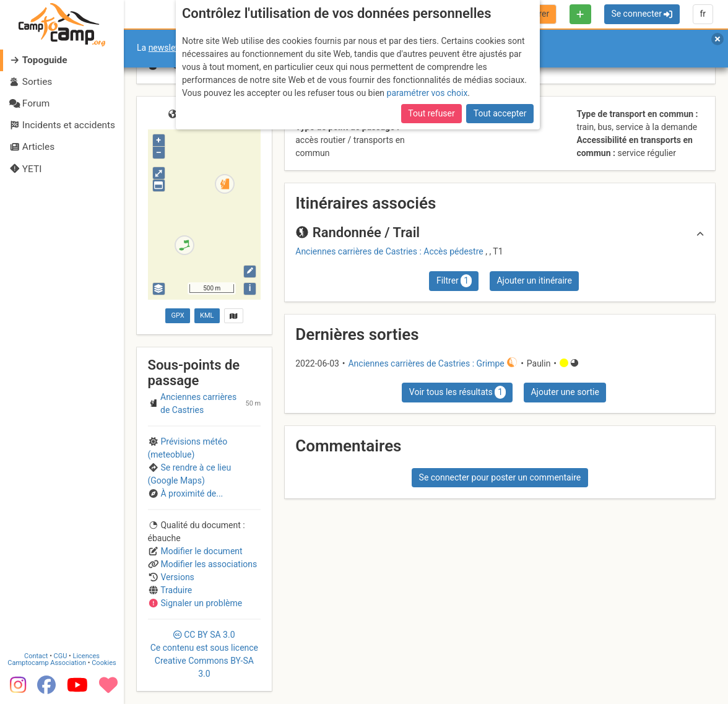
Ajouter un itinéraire (534, 280)
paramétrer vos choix (427, 93)
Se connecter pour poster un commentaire (500, 477)
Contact (36, 656)
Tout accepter (500, 113)
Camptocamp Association (47, 663)
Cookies (104, 663)
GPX (177, 315)
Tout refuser (431, 113)
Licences (86, 656)
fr (703, 14)
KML (207, 315)
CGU (61, 656)
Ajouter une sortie (565, 392)
